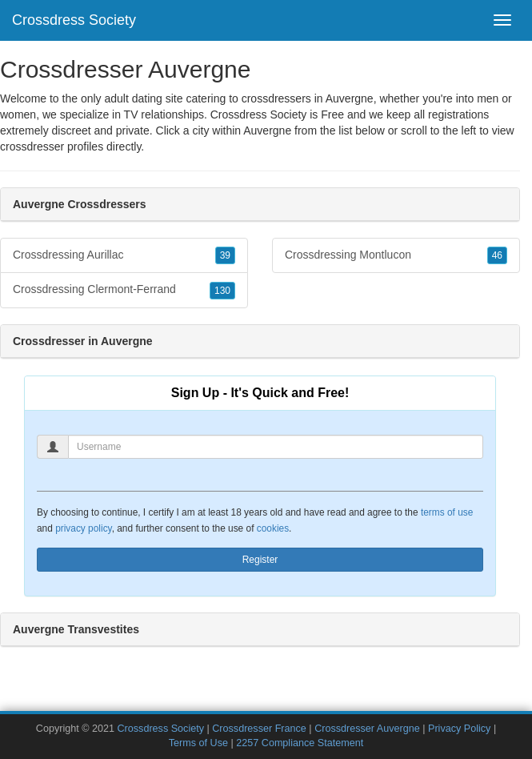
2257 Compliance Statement (300, 743)
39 (225, 255)
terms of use (447, 512)
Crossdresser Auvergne (367, 729)
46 (497, 255)
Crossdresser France (259, 729)
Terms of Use (198, 743)
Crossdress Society (74, 20)
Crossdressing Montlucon (396, 255)
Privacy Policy (459, 729)
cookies (273, 528)
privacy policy (83, 528)
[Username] (276, 447)
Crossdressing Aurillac (124, 255)
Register (260, 560)
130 (222, 291)
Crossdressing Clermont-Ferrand (124, 290)
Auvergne (267, 131)
